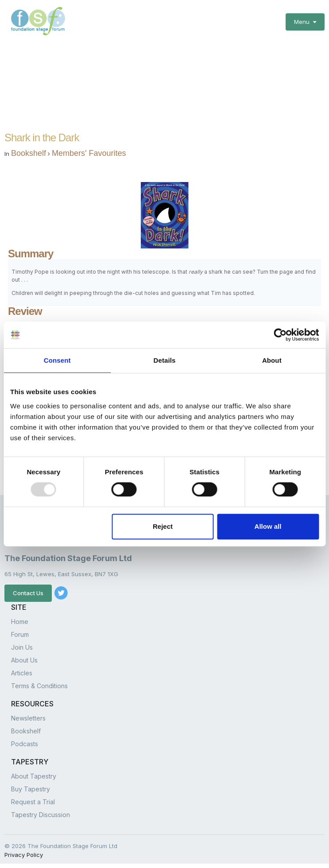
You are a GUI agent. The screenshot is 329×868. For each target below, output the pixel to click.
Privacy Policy (24, 855)
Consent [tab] (57, 360)
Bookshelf (29, 153)
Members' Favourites (89, 153)
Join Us (22, 647)
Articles (22, 673)
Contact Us (28, 593)
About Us (24, 660)
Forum (20, 634)
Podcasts (25, 744)
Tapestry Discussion (41, 815)
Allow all (268, 526)
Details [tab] (165, 360)
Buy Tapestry (31, 789)
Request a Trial (33, 802)
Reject (163, 526)
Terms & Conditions (39, 686)
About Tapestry (34, 776)
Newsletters (28, 718)
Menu (305, 22)
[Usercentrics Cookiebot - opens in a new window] (280, 335)
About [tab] (272, 360)
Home (20, 622)
